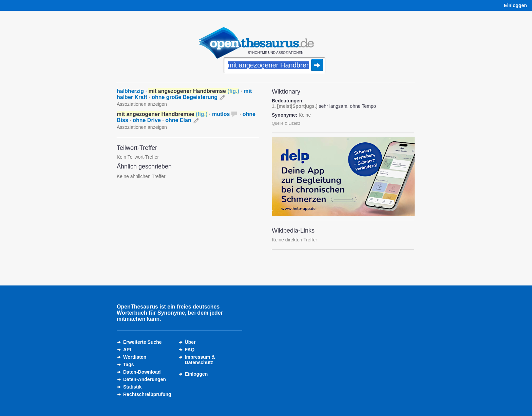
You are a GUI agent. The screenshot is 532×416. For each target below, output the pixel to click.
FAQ (190, 350)
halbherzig (130, 91)
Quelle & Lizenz (286, 123)
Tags (129, 364)
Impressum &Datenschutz (200, 360)
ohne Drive (147, 120)
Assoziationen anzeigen (142, 104)
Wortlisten (135, 357)
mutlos (221, 114)
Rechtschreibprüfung (147, 394)
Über (190, 342)
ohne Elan (178, 120)
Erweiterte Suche (142, 342)
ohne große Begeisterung (185, 97)
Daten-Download (142, 372)
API (127, 350)
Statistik (132, 387)
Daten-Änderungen (145, 379)
